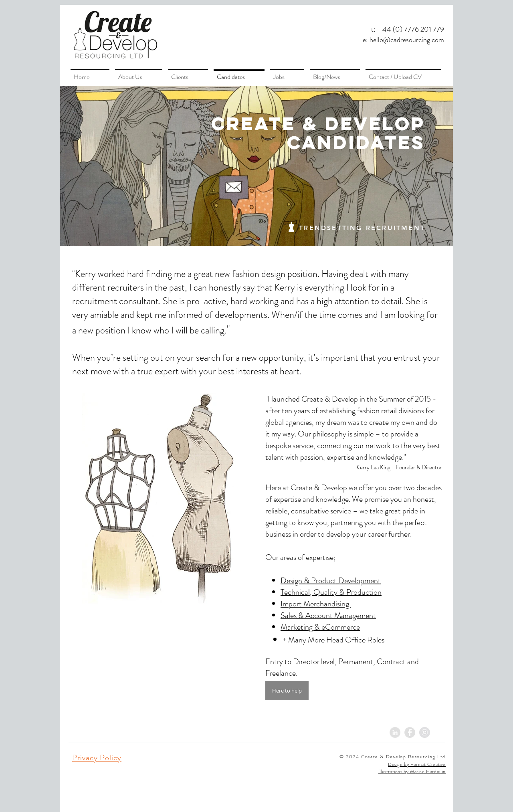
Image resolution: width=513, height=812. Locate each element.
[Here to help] (287, 691)
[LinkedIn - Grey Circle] (395, 732)
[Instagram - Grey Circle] (425, 732)
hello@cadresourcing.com (407, 40)
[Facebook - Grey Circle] (410, 732)
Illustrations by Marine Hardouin (412, 772)
